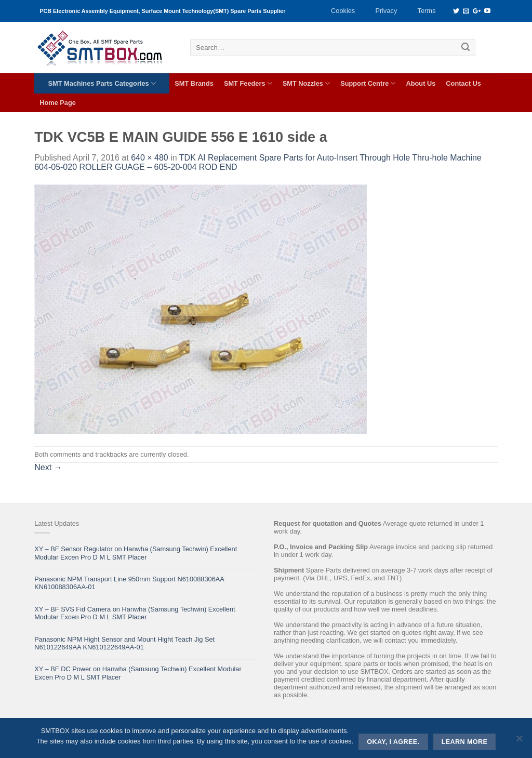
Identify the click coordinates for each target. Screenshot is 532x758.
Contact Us (463, 83)
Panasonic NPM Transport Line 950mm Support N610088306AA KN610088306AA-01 (129, 583)
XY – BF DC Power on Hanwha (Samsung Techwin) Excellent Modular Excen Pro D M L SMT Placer (138, 673)
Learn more (465, 742)
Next (48, 467)
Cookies (343, 11)
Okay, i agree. (393, 742)
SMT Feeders (248, 83)
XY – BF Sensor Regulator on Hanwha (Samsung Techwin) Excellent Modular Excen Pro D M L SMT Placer (136, 553)
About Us (421, 83)
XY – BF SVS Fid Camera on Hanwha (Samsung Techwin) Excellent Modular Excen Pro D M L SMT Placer (135, 613)
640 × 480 (150, 158)
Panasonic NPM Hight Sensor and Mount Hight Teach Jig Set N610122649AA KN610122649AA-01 (124, 643)
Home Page (58, 103)
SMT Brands (194, 83)
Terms (427, 11)
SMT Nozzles (306, 83)
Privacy (386, 11)
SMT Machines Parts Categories (102, 83)
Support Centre (368, 83)
